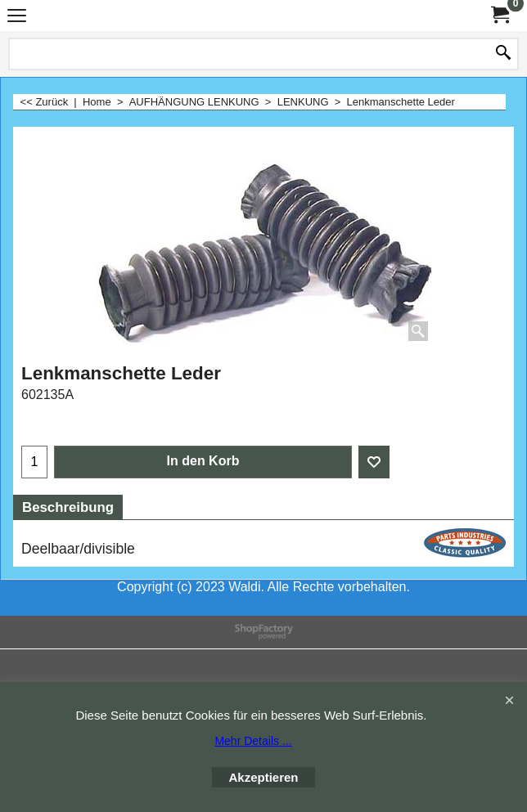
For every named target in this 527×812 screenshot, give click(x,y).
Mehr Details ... (253, 741)
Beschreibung (68, 507)
